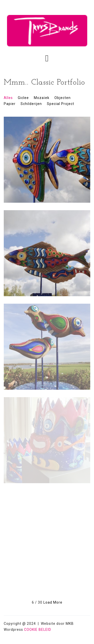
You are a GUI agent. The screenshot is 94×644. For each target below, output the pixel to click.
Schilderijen (31, 104)
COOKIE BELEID (38, 630)
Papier (10, 104)
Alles (8, 98)
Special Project (61, 104)
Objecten (63, 98)
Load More (53, 602)
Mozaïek (42, 98)
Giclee (23, 98)
